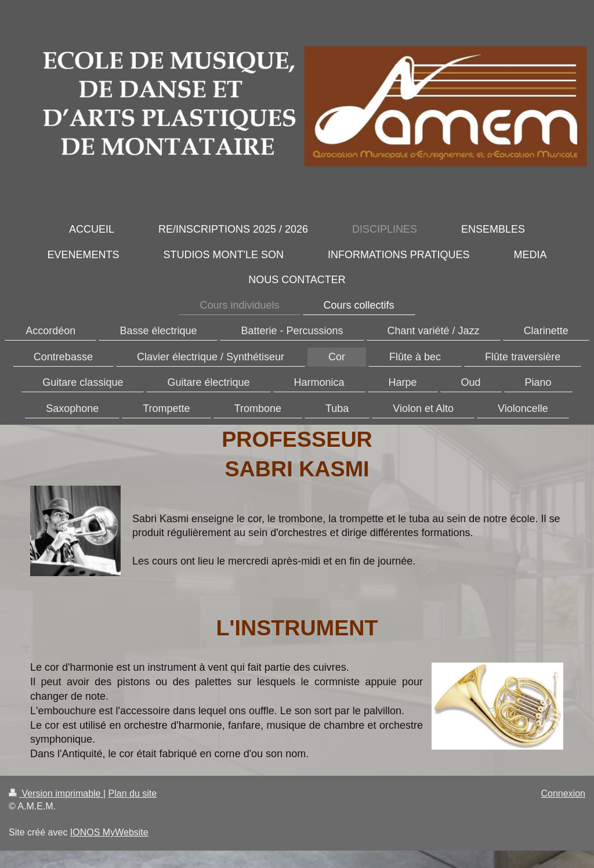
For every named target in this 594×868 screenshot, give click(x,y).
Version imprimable (56, 793)
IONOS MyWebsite (109, 832)
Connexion (564, 793)
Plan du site (133, 793)
